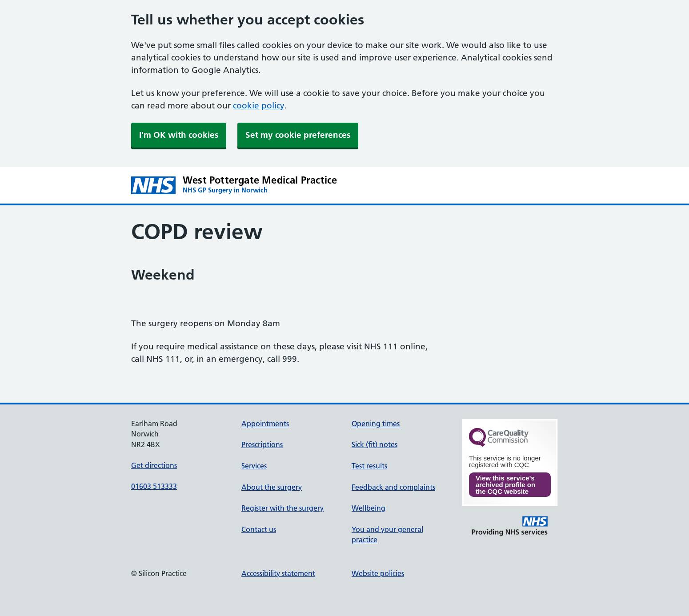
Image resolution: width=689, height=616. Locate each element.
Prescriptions (262, 444)
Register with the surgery (282, 508)
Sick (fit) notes (375, 444)
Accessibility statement (278, 573)
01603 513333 (154, 486)
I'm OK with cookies (179, 135)
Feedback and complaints (393, 487)
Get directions (154, 465)
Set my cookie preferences (298, 135)
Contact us (259, 529)
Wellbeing (369, 508)
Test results (369, 466)
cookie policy (259, 106)
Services (254, 466)
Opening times (376, 424)
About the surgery (272, 487)
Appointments (265, 424)
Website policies (378, 573)
